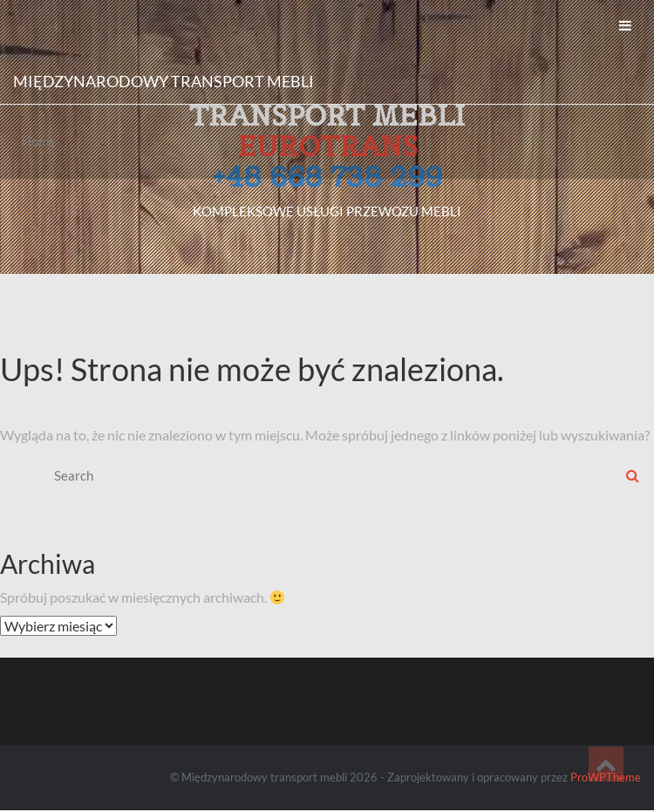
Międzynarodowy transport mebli (163, 81)
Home (39, 141)
